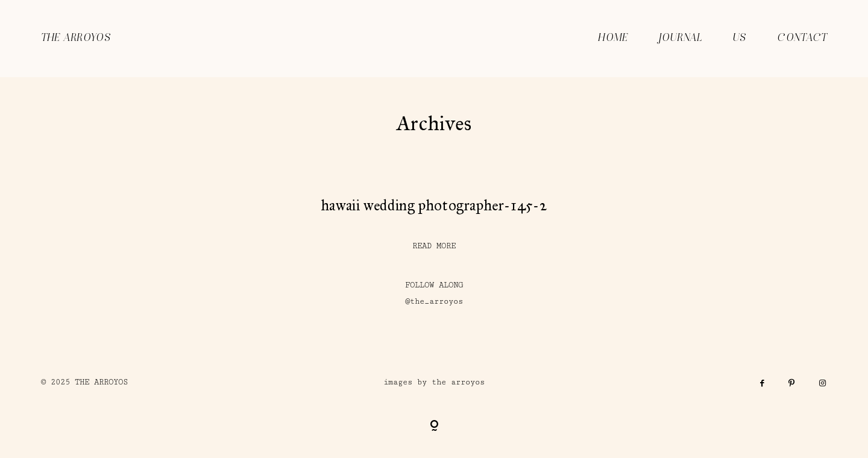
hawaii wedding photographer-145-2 (434, 205)
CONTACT (802, 38)
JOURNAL (680, 38)
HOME (613, 38)
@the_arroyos (434, 302)
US (740, 38)
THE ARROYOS (76, 38)
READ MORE (434, 246)
